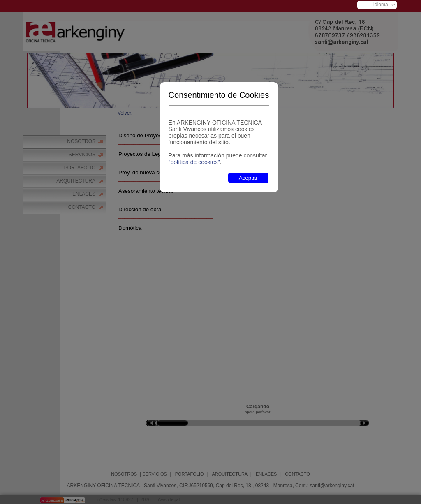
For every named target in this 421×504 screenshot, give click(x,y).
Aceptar (248, 178)
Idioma (381, 5)
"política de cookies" (194, 162)
